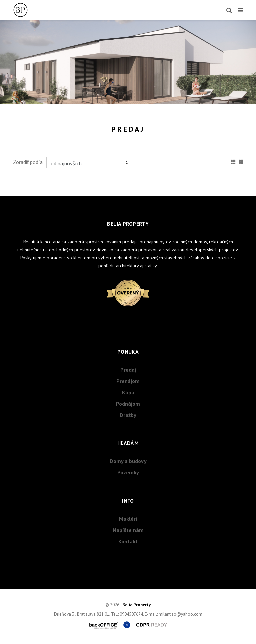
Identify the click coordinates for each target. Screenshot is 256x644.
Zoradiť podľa (28, 162)
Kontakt (128, 541)
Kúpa (128, 392)
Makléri (128, 519)
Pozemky (128, 472)
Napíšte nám (128, 530)
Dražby (128, 415)
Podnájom (128, 404)
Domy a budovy (128, 461)
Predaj (128, 370)
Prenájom (128, 381)
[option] (128, 62)
